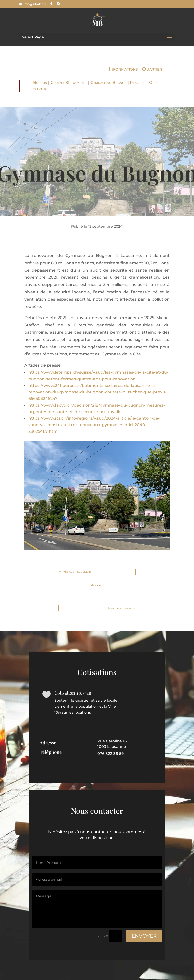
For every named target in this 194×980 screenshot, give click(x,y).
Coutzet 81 (60, 83)
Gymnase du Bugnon (108, 83)
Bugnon (40, 83)
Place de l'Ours (144, 83)
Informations (123, 69)
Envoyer (136, 929)
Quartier (152, 69)
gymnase (80, 83)
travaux (40, 89)
